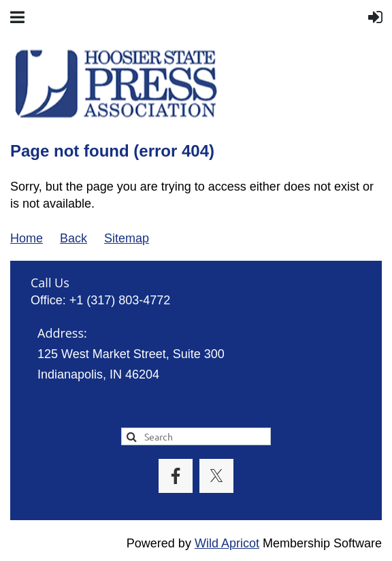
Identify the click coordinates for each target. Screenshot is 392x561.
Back (73, 238)
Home (27, 238)
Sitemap (127, 238)
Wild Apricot (227, 543)
